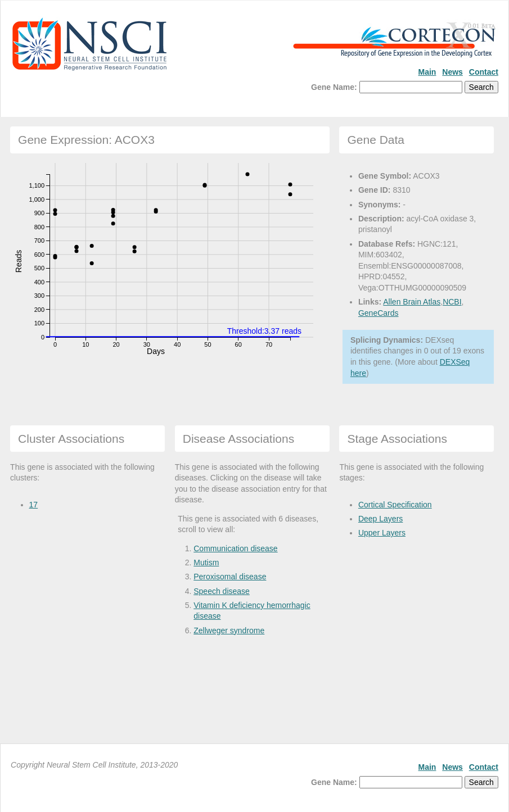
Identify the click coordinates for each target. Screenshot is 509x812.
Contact (484, 72)
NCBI (452, 302)
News (452, 72)
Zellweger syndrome (229, 630)
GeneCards (379, 313)
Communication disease (235, 548)
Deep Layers (380, 519)
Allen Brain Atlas (412, 302)
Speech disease (222, 591)
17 (34, 505)
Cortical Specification (395, 505)
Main (427, 72)
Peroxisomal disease (230, 577)
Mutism (206, 562)
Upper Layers (382, 533)
